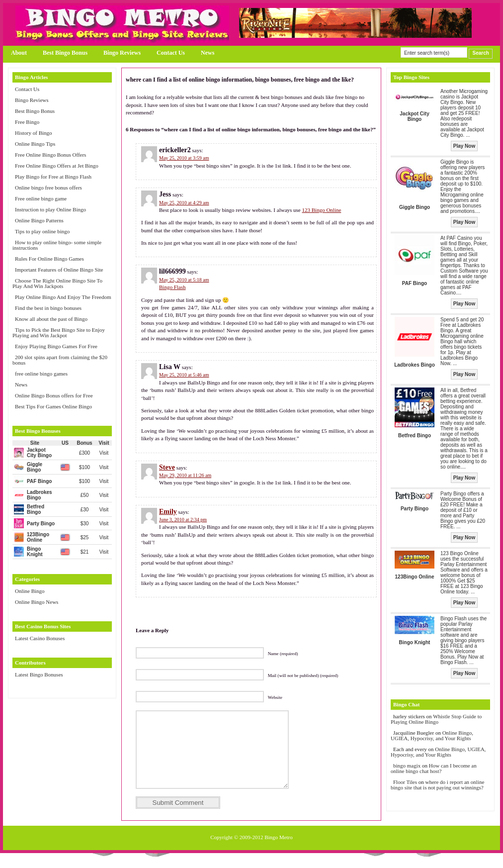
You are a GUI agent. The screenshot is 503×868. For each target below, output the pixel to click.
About (19, 53)
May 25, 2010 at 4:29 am (184, 203)
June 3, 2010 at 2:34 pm (183, 520)
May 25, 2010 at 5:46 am (184, 375)
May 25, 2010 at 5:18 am (184, 280)
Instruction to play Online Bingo (50, 209)
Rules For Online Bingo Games (49, 259)
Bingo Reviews (122, 53)
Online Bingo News (37, 602)
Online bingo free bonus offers (48, 188)
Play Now (464, 146)
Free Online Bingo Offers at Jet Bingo (57, 166)
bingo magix (407, 766)
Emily (168, 512)
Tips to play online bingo (42, 231)
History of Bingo (34, 133)
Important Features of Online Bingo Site (59, 270)
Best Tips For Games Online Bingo (53, 406)
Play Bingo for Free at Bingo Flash (53, 177)
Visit (104, 453)
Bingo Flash (172, 287)
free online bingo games (41, 374)
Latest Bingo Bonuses (39, 675)
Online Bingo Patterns (39, 220)
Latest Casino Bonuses (40, 638)
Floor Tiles (406, 782)
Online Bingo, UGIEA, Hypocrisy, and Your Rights (432, 735)
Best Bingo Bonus (65, 53)
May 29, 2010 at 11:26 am (185, 475)
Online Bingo (30, 591)
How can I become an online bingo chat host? (434, 768)
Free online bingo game (41, 198)
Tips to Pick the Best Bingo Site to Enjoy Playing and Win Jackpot (59, 333)
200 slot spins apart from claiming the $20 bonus (60, 360)
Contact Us (171, 53)
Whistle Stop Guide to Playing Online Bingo (436, 719)
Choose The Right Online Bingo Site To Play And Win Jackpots (57, 283)
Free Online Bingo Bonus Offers (50, 155)
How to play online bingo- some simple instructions (57, 245)
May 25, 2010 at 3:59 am (184, 158)
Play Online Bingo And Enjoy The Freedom (63, 297)
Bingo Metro (279, 852)
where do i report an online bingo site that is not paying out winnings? (437, 785)
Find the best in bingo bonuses (48, 308)
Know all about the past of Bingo (51, 319)
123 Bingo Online (321, 210)
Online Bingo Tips (35, 144)
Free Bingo (27, 122)
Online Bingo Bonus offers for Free (54, 395)
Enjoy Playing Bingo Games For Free (56, 346)
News (208, 53)
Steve (167, 467)
